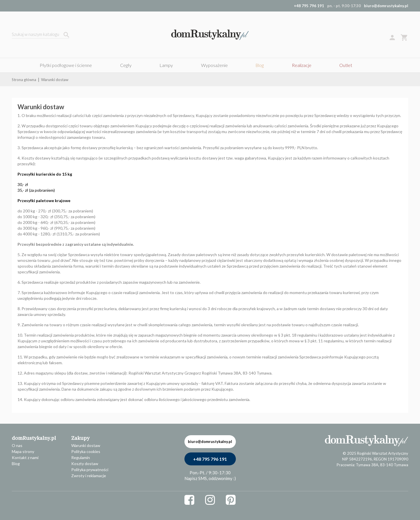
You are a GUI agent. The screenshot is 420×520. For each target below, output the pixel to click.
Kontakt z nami (25, 457)
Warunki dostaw (86, 445)
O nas (17, 445)
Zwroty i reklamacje (89, 476)
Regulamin (81, 457)
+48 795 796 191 (210, 459)
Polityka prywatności (90, 470)
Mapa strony (23, 451)
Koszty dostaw (85, 464)
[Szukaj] (41, 35)
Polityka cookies (86, 451)
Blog (16, 464)
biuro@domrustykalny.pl (386, 6)
